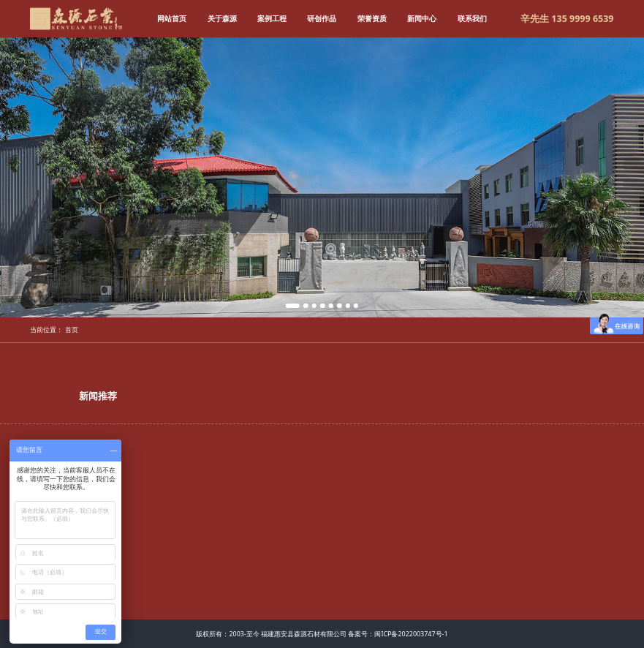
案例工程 (272, 18)
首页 (72, 329)
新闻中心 (422, 18)
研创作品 (322, 18)
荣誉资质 (372, 18)
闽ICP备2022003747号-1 (411, 634)
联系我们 (472, 18)
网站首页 (172, 18)
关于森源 (222, 18)
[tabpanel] (322, 177)
